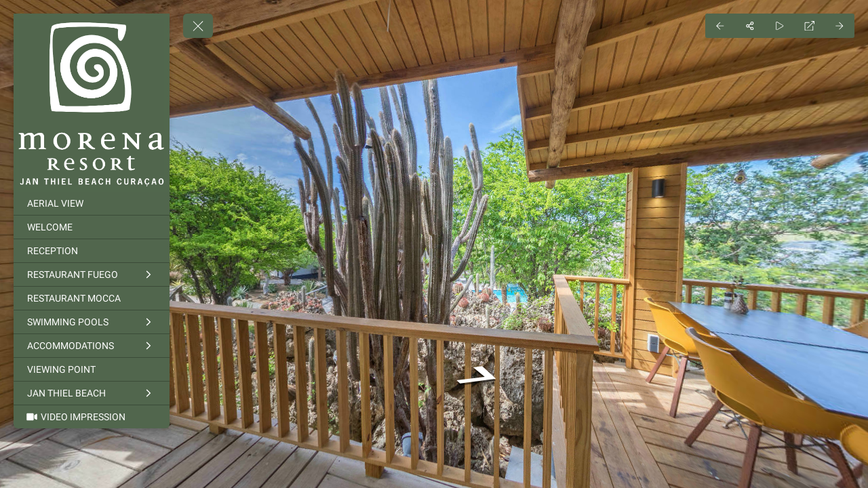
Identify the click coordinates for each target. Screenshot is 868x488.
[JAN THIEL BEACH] (92, 393)
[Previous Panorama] (720, 26)
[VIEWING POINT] (92, 369)
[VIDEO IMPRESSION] (92, 417)
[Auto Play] (780, 26)
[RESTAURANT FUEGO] (92, 274)
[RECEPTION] (92, 251)
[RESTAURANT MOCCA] (92, 298)
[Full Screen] (810, 26)
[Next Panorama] (840, 26)
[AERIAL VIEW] (92, 203)
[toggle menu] (198, 26)
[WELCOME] (92, 227)
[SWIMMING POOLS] (92, 322)
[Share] (750, 26)
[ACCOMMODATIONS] (92, 346)
